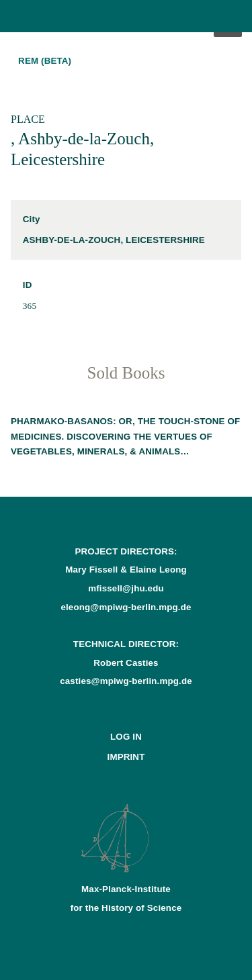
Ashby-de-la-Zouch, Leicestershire (114, 240)
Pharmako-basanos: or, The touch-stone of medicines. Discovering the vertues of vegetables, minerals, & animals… (125, 436)
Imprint (126, 757)
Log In (126, 737)
